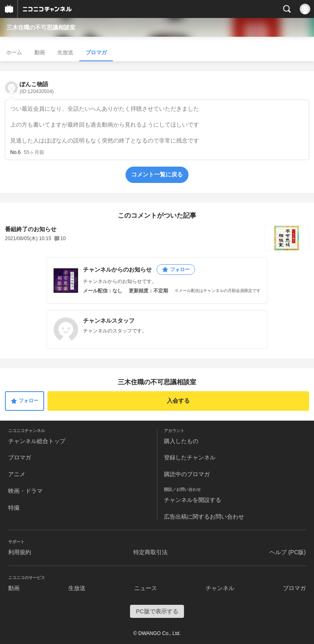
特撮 (14, 508)
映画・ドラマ (25, 491)
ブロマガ (96, 52)
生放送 (65, 52)
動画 (40, 52)
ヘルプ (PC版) (288, 552)
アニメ (17, 474)
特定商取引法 (150, 552)
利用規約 (20, 552)
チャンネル (220, 588)
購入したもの (181, 441)
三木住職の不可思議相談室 (41, 27)
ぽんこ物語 (37, 88)
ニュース (146, 588)
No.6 (15, 152)
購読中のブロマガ (187, 474)
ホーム (14, 52)
